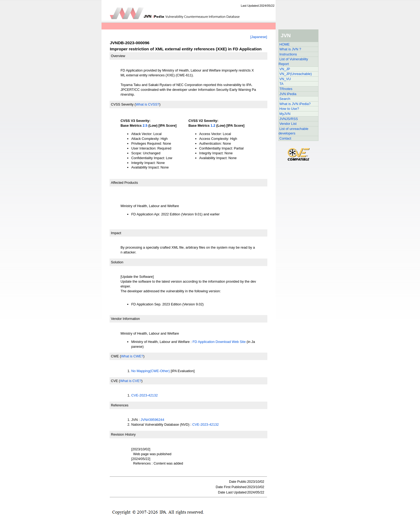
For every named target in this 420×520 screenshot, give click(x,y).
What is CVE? (131, 381)
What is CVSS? (147, 104)
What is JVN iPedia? (295, 104)
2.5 (145, 126)
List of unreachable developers (293, 131)
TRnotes (286, 89)
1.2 (213, 126)
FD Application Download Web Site (219, 342)
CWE (115, 356)
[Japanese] (259, 37)
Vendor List (288, 124)
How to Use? (289, 109)
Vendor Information (125, 319)
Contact (285, 138)
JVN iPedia (288, 94)
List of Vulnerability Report (293, 61)
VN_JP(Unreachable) (296, 74)
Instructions (288, 54)
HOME (284, 44)
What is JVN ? (290, 49)
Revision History (123, 434)
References (120, 405)
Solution (117, 262)
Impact (116, 233)
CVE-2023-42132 (145, 395)
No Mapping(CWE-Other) (151, 371)
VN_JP (285, 69)
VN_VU (285, 79)
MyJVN (285, 114)
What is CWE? (132, 356)
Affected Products (124, 183)
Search (285, 99)
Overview (118, 56)
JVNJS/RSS (289, 119)
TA (281, 84)
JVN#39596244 (152, 420)
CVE (114, 381)
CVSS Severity (122, 104)
